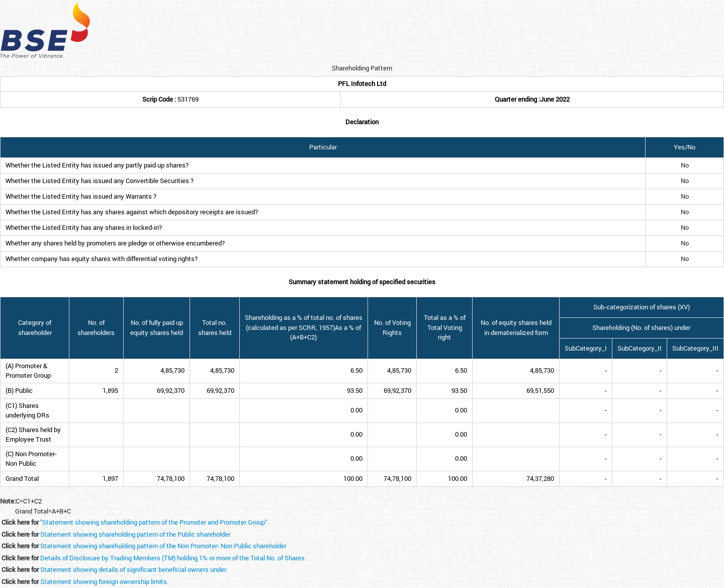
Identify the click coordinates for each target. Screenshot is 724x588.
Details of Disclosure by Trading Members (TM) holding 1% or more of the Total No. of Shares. (173, 558)
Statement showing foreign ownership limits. (104, 581)
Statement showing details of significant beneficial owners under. (134, 569)
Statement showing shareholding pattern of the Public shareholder (135, 534)
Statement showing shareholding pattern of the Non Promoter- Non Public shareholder (163, 546)
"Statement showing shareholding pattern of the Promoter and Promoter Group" (154, 522)
